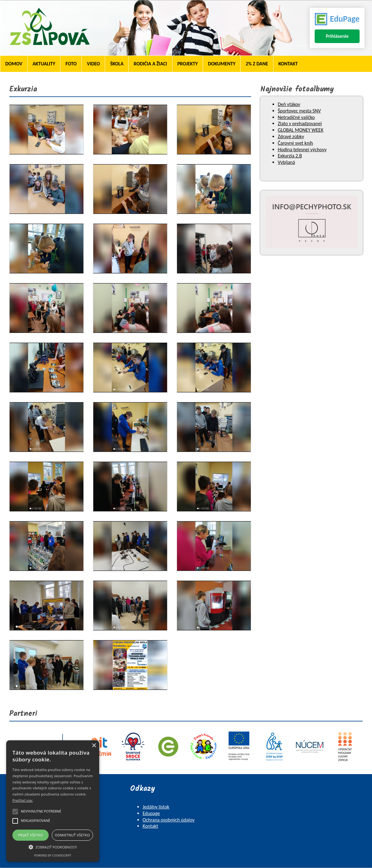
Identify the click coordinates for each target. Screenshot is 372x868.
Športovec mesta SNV (299, 111)
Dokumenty (222, 64)
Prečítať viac (23, 800)
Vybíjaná (286, 162)
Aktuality (44, 64)
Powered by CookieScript (53, 855)
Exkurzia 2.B (290, 156)
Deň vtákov (289, 104)
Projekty (188, 64)
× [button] (94, 746)
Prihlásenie (337, 36)
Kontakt (288, 64)
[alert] (53, 801)
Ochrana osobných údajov (169, 820)
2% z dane (257, 64)
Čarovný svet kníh (295, 143)
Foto (71, 64)
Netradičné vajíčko (296, 117)
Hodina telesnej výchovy (302, 150)
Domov (14, 64)
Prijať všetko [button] (31, 835)
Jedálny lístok (156, 807)
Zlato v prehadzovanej (300, 123)
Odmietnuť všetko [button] (72, 835)
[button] (53, 847)
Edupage (151, 813)
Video (93, 64)
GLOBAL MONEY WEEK (301, 130)
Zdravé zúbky (291, 137)
